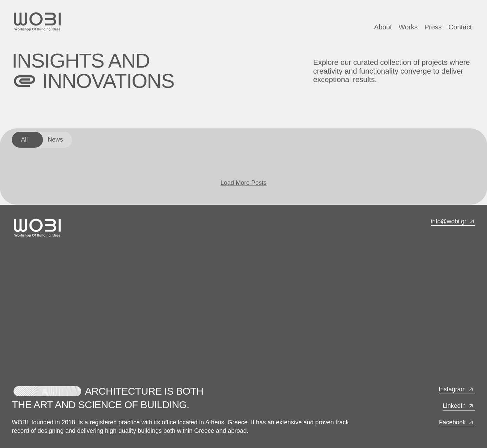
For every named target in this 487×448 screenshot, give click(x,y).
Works (408, 27)
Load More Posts (243, 183)
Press (433, 27)
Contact (460, 27)
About (383, 27)
